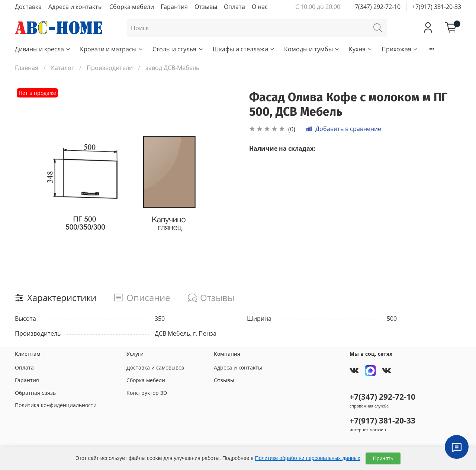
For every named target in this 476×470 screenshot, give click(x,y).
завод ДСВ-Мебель (172, 68)
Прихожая (400, 49)
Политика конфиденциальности (56, 405)
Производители (110, 68)
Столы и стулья (178, 49)
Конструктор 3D (147, 393)
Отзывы (206, 7)
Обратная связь (35, 393)
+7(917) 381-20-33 (437, 7)
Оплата (234, 7)
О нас (260, 7)
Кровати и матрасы (112, 49)
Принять (383, 458)
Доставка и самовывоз (155, 367)
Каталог (62, 68)
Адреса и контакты (75, 7)
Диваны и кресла (43, 49)
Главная (27, 68)
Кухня (361, 49)
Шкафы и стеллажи (244, 49)
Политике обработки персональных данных (308, 458)
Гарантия (174, 7)
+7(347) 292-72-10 (376, 7)
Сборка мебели (132, 7)
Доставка (28, 7)
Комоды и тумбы (312, 49)
